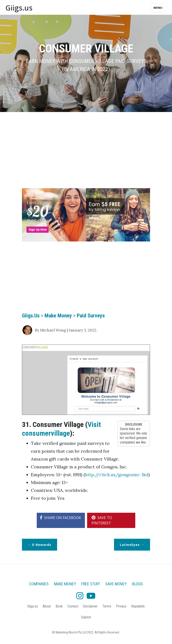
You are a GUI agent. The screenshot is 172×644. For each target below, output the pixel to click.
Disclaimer (90, 606)
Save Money (116, 584)
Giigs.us (19, 8)
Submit (86, 617)
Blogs (138, 584)
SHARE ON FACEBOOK (61, 518)
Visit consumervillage (61, 429)
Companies (39, 584)
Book (59, 606)
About (47, 606)
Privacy (121, 606)
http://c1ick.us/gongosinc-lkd (117, 475)
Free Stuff (91, 584)
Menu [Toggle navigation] (158, 8)
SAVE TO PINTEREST (102, 520)
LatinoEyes (130, 545)
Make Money (58, 316)
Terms (107, 606)
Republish (138, 606)
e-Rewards (42, 545)
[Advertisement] (86, 150)
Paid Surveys (91, 316)
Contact (73, 606)
